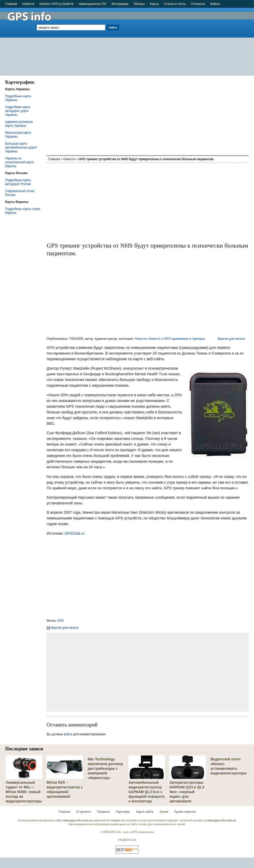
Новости (28, 4)
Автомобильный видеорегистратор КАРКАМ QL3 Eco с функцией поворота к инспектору (146, 792)
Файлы (215, 4)
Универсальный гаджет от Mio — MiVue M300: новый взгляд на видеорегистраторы (24, 792)
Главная (11, 4)
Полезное (198, 4)
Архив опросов (185, 812)
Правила (103, 812)
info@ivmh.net (127, 840)
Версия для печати (231, 339)
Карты (154, 4)
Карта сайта (145, 812)
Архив (164, 812)
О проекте (84, 812)
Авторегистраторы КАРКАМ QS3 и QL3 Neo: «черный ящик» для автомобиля (187, 792)
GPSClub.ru (75, 533)
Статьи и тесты (175, 4)
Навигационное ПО (92, 4)
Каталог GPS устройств (56, 4)
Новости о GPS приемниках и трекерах (177, 339)
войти (68, 734)
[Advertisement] (187, 39)
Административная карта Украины (19, 124)
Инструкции (120, 4)
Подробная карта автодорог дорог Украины (18, 111)
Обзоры (139, 4)
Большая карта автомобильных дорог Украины (21, 147)
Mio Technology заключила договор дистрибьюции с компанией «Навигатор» (105, 768)
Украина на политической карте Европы (19, 162)
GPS (61, 621)
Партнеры (123, 812)
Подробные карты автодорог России (18, 182)
